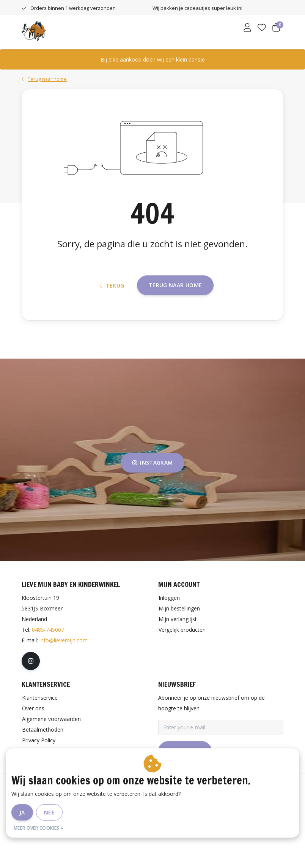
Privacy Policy (154, 843)
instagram (152, 494)
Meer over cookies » (39, 828)
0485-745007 (48, 660)
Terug (112, 311)
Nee (49, 812)
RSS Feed (222, 843)
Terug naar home (175, 311)
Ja (22, 812)
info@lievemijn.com (64, 671)
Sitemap (190, 843)
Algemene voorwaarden (100, 843)
